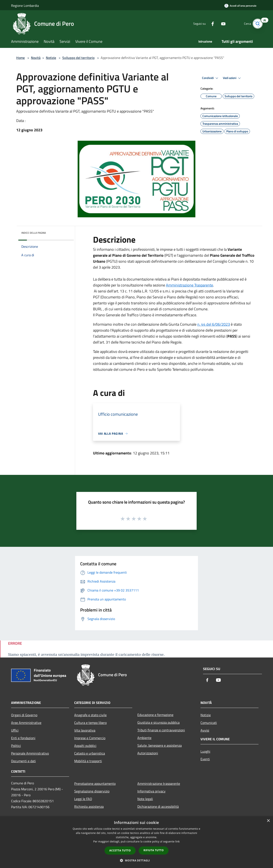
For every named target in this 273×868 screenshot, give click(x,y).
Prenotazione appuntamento (95, 783)
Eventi (205, 759)
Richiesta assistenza (89, 806)
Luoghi (205, 751)
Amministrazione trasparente (159, 783)
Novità (36, 58)
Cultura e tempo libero (90, 723)
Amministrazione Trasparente (190, 285)
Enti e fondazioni (23, 738)
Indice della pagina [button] (34, 233)
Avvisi (205, 730)
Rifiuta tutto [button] (154, 850)
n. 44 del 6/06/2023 (214, 324)
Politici (16, 746)
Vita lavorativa (85, 730)
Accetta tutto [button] (120, 850)
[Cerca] (257, 24)
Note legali (145, 799)
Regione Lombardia (25, 6)
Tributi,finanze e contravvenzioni (161, 730)
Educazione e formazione (155, 715)
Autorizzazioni (148, 753)
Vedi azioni (232, 78)
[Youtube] (219, 24)
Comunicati (209, 723)
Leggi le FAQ (83, 799)
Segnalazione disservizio (92, 791)
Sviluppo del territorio (78, 58)
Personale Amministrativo (30, 753)
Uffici (15, 730)
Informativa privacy (151, 791)
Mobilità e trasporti (88, 761)
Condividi (211, 78)
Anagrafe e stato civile (90, 715)
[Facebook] (208, 24)
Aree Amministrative (26, 723)
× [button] (268, 821)
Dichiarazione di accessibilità (158, 806)
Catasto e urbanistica (90, 753)
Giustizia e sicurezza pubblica (158, 722)
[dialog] (136, 842)
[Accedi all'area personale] (240, 6)
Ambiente (144, 738)
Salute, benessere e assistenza (160, 745)
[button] (136, 860)
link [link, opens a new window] (178, 842)
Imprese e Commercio (90, 738)
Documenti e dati (23, 761)
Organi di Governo (24, 715)
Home (20, 58)
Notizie (51, 58)
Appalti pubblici (85, 746)
